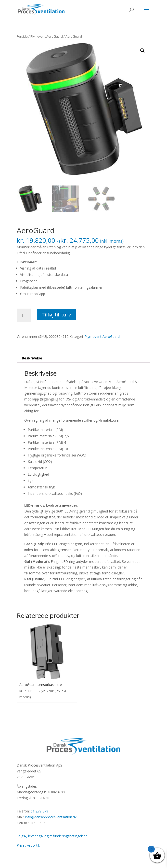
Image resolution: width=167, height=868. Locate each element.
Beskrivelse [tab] (32, 358)
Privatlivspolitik (28, 845)
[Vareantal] (24, 315)
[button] (142, 51)
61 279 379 (39, 811)
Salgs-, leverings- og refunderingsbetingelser (52, 836)
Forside (22, 36)
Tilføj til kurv (56, 315)
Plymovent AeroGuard (47, 36)
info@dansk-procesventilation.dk (51, 817)
